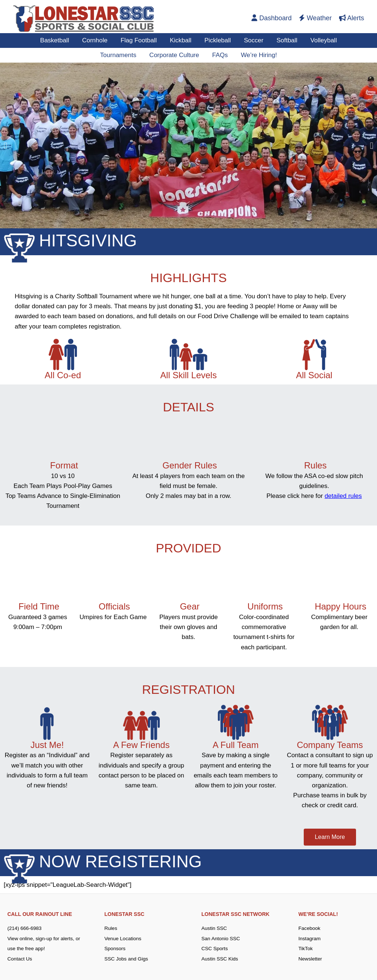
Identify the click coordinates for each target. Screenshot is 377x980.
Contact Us (20, 958)
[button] (5, 146)
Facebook (310, 928)
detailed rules (343, 496)
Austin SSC (215, 928)
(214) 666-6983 (25, 928)
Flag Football (140, 40)
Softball (286, 40)
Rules (111, 928)
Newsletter (311, 958)
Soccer (253, 40)
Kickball (181, 40)
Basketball (56, 40)
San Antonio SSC (221, 938)
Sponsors (115, 948)
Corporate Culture (174, 55)
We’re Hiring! (258, 55)
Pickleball (218, 40)
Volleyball (322, 40)
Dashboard (272, 18)
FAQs (220, 55)
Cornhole (96, 40)
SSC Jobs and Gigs (127, 958)
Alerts (352, 18)
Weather (315, 18)
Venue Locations (124, 938)
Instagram (310, 938)
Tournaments (119, 55)
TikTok (306, 948)
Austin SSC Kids (220, 958)
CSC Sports (215, 948)
